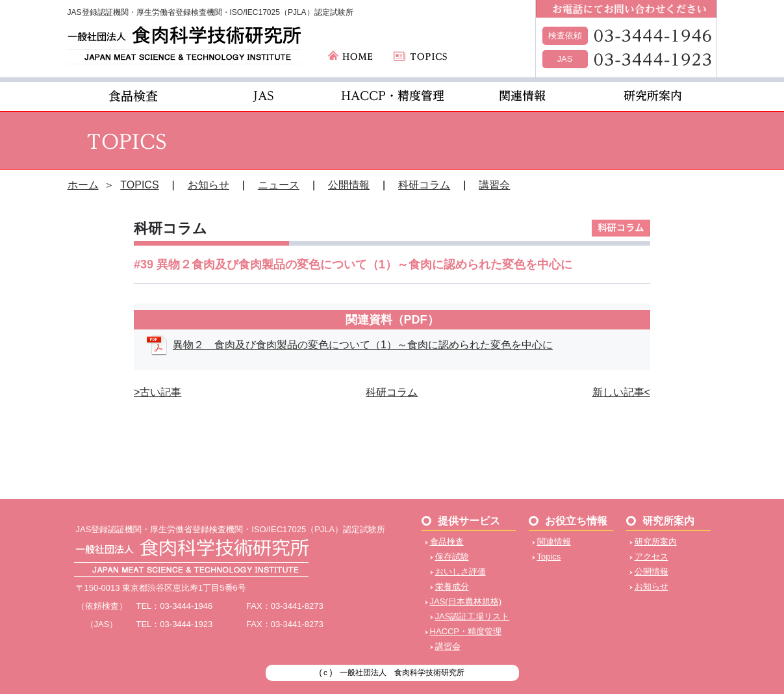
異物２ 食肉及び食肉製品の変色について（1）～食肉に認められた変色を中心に (363, 345)
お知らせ (209, 185)
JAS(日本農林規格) (466, 601)
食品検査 (447, 542)
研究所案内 (656, 542)
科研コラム (424, 185)
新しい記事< (621, 392)
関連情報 (554, 542)
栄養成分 (452, 586)
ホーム (83, 185)
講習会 (494, 185)
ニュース (279, 185)
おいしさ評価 (461, 572)
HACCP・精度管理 (466, 631)
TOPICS (139, 185)
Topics (549, 557)
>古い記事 (158, 392)
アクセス (651, 557)
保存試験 (452, 557)
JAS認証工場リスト (473, 616)
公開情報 (349, 185)
